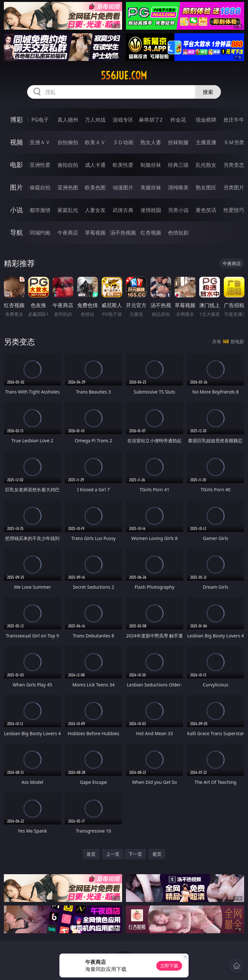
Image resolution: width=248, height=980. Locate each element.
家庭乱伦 (68, 210)
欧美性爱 (123, 165)
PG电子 (40, 120)
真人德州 (68, 120)
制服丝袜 (151, 165)
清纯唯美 (178, 187)
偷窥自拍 (40, 187)
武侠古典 (123, 210)
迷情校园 (151, 210)
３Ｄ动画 (123, 142)
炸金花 (178, 120)
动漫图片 (123, 187)
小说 (16, 210)
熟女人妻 (151, 142)
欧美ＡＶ (95, 142)
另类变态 (234, 165)
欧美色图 (95, 187)
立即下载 (169, 966)
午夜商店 (68, 233)
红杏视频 (151, 233)
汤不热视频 (123, 233)
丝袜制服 (178, 142)
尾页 (157, 854)
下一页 (135, 854)
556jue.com (124, 75)
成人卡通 (95, 165)
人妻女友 (95, 210)
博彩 (16, 120)
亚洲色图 (68, 187)
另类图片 (234, 187)
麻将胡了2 (151, 120)
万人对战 (95, 120)
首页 (91, 854)
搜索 (208, 92)
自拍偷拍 (68, 142)
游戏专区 (123, 120)
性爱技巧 (234, 210)
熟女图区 (206, 187)
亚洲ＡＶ (40, 142)
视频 (16, 142)
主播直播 (206, 142)
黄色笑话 (206, 210)
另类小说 (178, 210)
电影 (16, 165)
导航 (16, 232)
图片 (16, 187)
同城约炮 (40, 233)
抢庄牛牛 (234, 120)
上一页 (113, 854)
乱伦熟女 (206, 165)
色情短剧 (178, 233)
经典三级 (178, 165)
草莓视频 (95, 233)
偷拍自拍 (68, 165)
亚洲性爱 (40, 165)
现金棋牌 (206, 120)
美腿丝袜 (151, 187)
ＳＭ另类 (234, 142)
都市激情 (40, 210)
